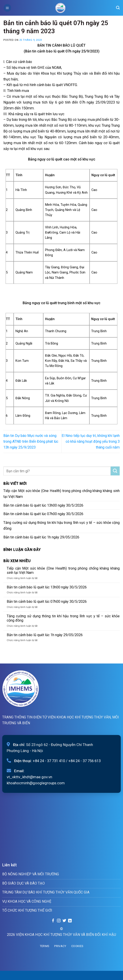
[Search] (118, 8)
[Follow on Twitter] (64, 921)
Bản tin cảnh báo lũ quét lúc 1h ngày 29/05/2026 (41, 537)
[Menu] (7, 8)
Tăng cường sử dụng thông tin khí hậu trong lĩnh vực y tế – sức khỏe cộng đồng (61, 526)
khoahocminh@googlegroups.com (36, 783)
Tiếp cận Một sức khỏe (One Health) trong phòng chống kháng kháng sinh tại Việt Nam (61, 494)
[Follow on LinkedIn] (70, 921)
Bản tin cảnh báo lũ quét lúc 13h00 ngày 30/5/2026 (43, 505)
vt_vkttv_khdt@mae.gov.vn (29, 777)
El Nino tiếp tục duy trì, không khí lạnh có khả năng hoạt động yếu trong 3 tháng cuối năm (91, 441)
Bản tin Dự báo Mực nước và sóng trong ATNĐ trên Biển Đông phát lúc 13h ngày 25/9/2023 (31, 441)
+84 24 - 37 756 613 (84, 761)
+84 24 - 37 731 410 (49, 761)
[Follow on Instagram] (59, 921)
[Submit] (115, 471)
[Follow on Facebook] (53, 921)
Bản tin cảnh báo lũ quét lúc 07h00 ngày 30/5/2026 (43, 514)
